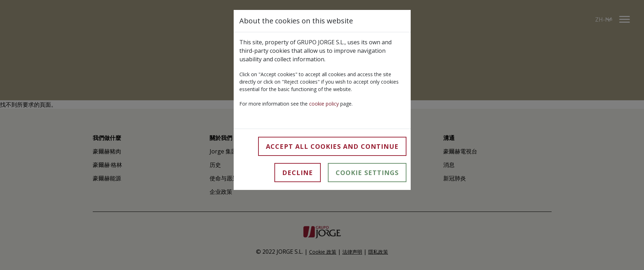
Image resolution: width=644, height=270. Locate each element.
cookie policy (324, 104)
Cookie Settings (367, 173)
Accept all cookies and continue (332, 146)
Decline (298, 173)
